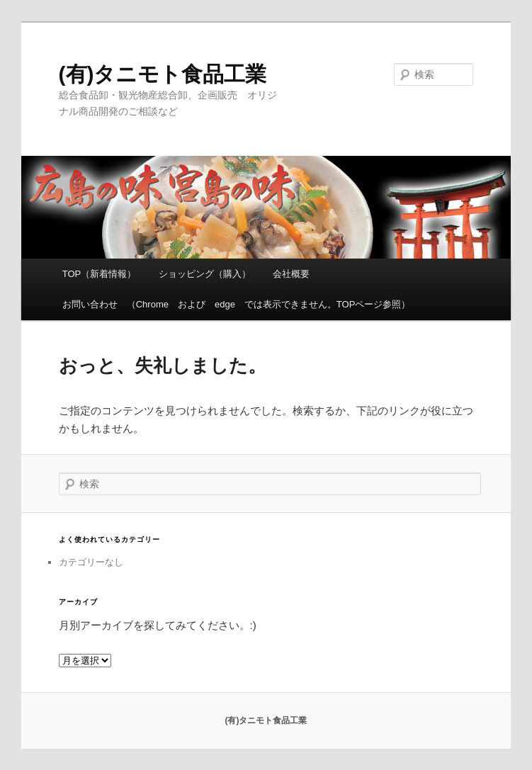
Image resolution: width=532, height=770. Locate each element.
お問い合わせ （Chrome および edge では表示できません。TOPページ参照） (237, 304)
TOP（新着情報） (100, 274)
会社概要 (291, 274)
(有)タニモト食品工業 (163, 74)
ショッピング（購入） (205, 274)
